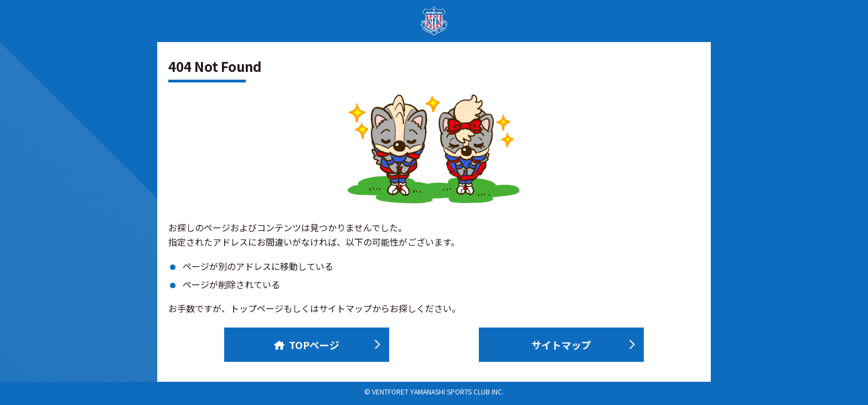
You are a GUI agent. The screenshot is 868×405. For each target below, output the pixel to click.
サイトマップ (561, 345)
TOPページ (307, 345)
